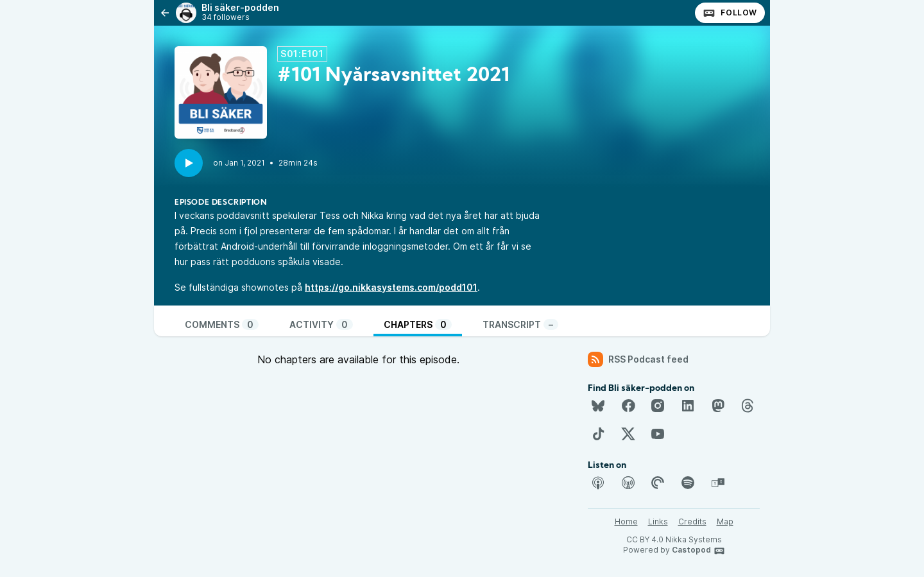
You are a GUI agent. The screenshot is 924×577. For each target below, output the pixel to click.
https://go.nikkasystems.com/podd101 (391, 287)
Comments (222, 324)
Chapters (418, 324)
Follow (730, 13)
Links (658, 521)
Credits (692, 521)
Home (626, 521)
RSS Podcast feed (638, 359)
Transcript (520, 324)
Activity (321, 324)
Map (725, 521)
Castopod (698, 551)
